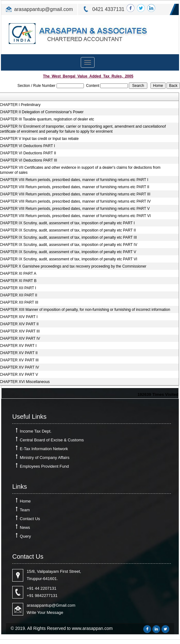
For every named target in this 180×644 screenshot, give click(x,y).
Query (25, 536)
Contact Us (30, 519)
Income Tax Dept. (36, 431)
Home (25, 501)
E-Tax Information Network (44, 449)
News (25, 527)
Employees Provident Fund (44, 466)
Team (25, 510)
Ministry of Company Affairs (45, 458)
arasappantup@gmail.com (44, 9)
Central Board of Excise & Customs (52, 440)
